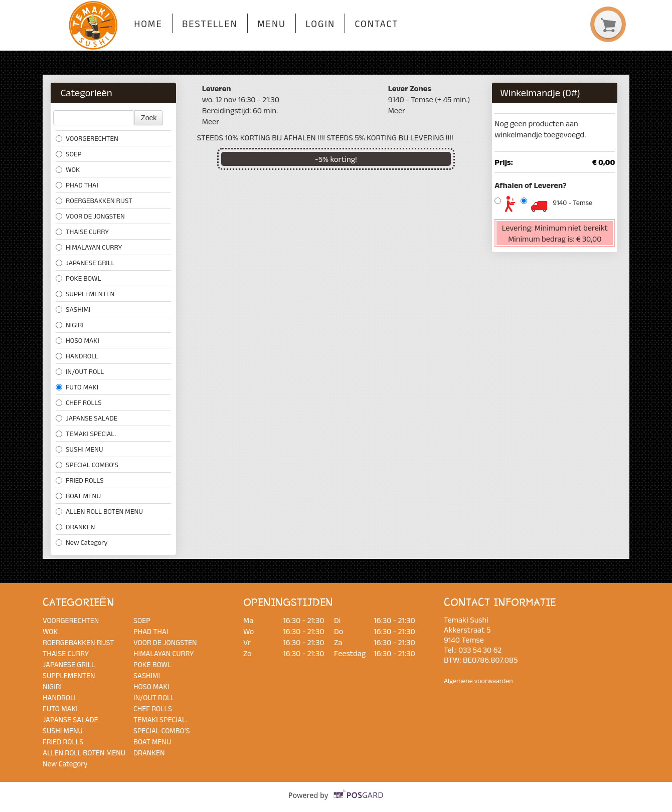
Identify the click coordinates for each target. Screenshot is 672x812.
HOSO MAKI (77, 340)
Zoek (149, 118)
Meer (211, 121)
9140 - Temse (572, 202)
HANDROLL (77, 356)
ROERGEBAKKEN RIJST (94, 200)
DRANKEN (75, 527)
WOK (68, 169)
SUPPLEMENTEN (85, 294)
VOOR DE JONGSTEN (90, 216)
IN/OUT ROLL (80, 371)
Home (148, 24)
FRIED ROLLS (80, 480)
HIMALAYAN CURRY (89, 247)
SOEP (68, 154)
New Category (82, 542)
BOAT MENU (78, 496)
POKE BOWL (78, 278)
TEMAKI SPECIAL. (86, 434)
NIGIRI (70, 325)
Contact (376, 24)
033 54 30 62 (480, 650)
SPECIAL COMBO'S (87, 465)
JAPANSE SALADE (87, 418)
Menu (272, 24)
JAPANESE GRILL (85, 263)
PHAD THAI (77, 185)
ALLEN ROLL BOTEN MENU (99, 511)
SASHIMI (73, 309)
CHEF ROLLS (79, 402)
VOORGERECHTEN (87, 138)
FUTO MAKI (77, 387)
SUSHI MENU (79, 449)
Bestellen (210, 24)
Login (320, 24)
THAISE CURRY (82, 232)
